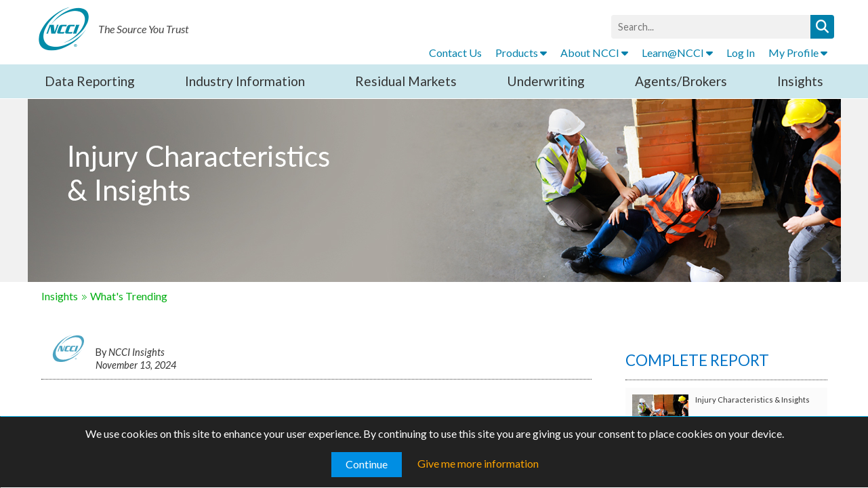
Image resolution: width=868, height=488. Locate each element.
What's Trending (129, 296)
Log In (741, 53)
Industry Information (245, 81)
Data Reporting (90, 81)
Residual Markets (406, 81)
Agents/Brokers (681, 81)
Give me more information (478, 463)
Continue (367, 464)
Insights (800, 81)
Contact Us (455, 53)
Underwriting (546, 81)
